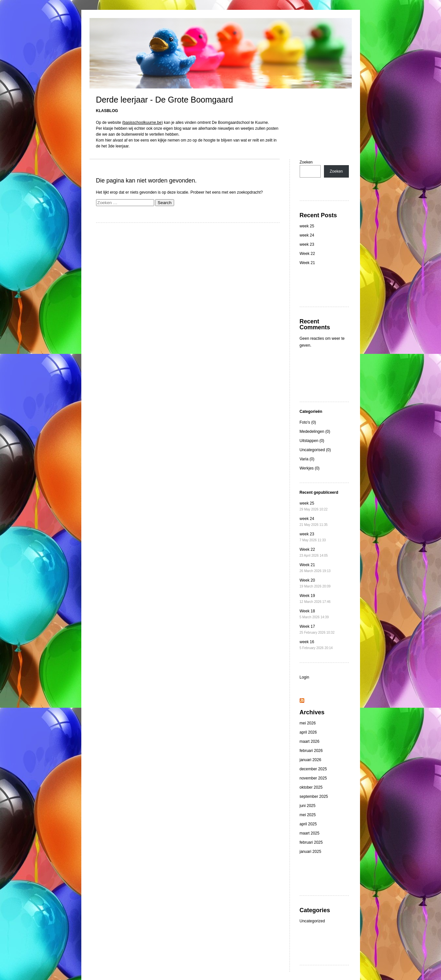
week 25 (307, 226)
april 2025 (308, 824)
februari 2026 (311, 751)
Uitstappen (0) (312, 441)
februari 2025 (311, 842)
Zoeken (306, 162)
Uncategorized (312, 921)
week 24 (307, 235)
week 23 (307, 244)
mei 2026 (308, 723)
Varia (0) (307, 459)
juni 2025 (308, 806)
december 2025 (313, 769)
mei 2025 (308, 815)
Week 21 (307, 263)
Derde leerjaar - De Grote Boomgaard (165, 100)
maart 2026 (310, 741)
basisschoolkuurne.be (143, 123)
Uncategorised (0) (315, 450)
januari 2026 (311, 760)
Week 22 (307, 254)
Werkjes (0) (310, 468)
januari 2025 (311, 852)
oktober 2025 (311, 787)
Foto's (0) (308, 422)
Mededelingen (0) (315, 432)
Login (304, 677)
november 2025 (313, 778)
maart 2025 (310, 833)
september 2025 (314, 797)
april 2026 (308, 732)
